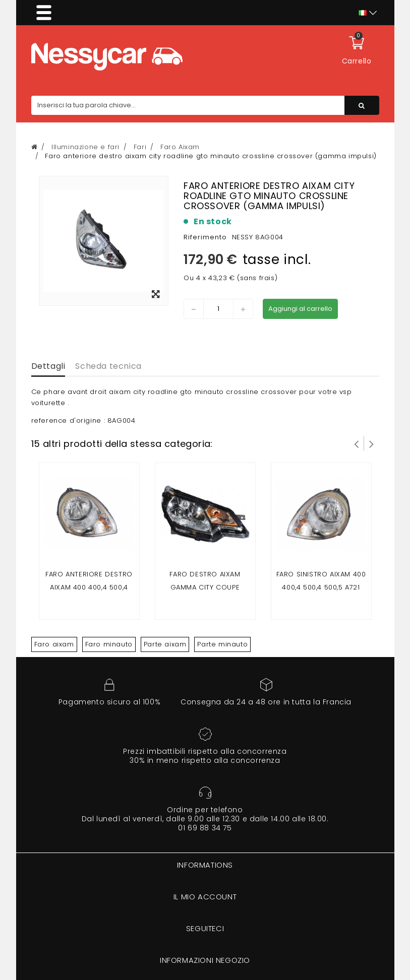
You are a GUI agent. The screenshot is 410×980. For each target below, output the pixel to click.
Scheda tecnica (108, 366)
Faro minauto (109, 644)
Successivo (372, 443)
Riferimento (205, 237)
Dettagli (48, 366)
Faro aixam (54, 644)
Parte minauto (222, 644)
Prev (357, 443)
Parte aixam (165, 644)
